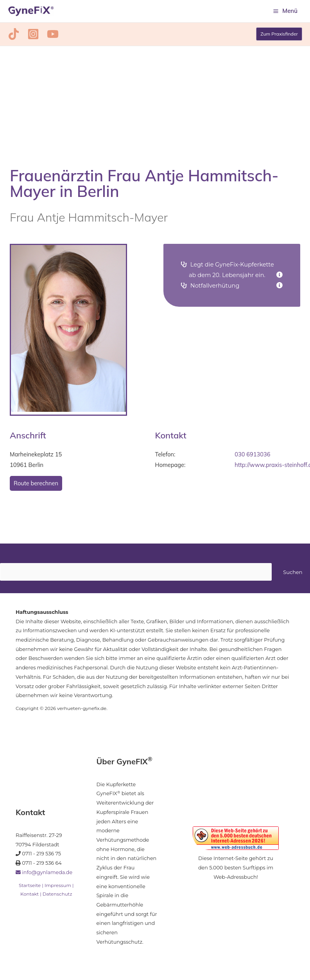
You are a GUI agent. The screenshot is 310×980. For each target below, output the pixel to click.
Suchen (293, 574)
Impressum (58, 887)
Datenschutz (57, 896)
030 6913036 (252, 457)
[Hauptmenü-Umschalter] (285, 12)
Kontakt (30, 896)
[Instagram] (30, 36)
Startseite (30, 887)
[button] (278, 37)
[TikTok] (14, 36)
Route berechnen (36, 486)
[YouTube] (47, 36)
